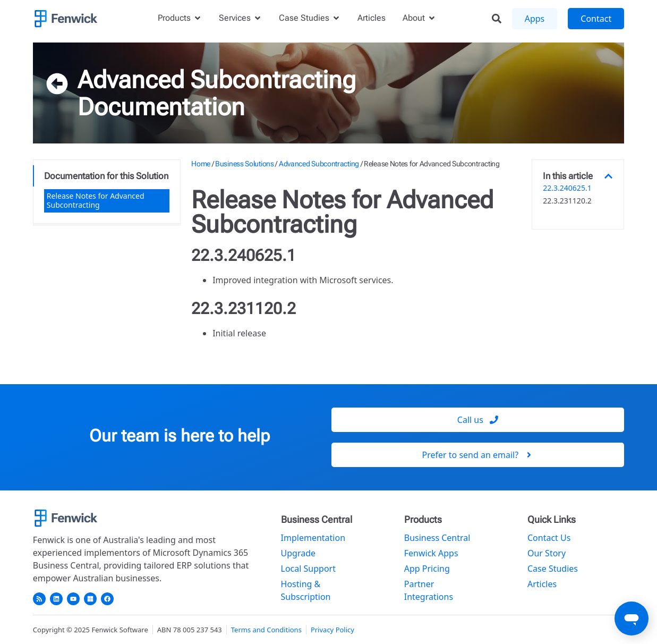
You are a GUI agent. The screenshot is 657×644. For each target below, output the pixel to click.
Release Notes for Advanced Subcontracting (96, 200)
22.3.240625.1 (567, 188)
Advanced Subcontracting (217, 80)
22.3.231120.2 (567, 201)
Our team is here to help (180, 436)
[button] (608, 176)
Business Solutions (245, 164)
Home (201, 164)
